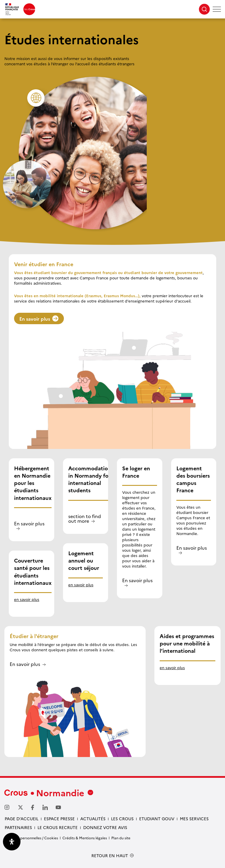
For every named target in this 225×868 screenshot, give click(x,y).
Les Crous (122, 819)
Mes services (194, 819)
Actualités (93, 819)
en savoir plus (27, 599)
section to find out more (85, 519)
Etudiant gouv (157, 819)
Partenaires (18, 827)
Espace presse (59, 819)
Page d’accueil (22, 819)
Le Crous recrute (58, 827)
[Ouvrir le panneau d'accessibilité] (12, 842)
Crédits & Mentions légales (85, 838)
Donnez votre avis (105, 827)
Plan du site (121, 838)
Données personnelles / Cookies (31, 838)
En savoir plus (39, 319)
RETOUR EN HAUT (110, 856)
